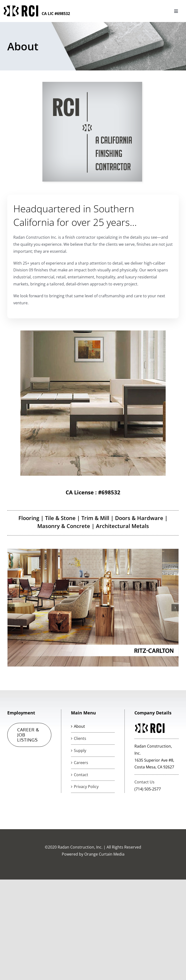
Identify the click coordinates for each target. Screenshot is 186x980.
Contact (81, 775)
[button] (11, 608)
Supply (80, 750)
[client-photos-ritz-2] (93, 608)
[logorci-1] (21, 7)
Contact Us (144, 782)
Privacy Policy (86, 787)
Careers (81, 763)
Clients (80, 738)
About (79, 726)
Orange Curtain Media (104, 854)
